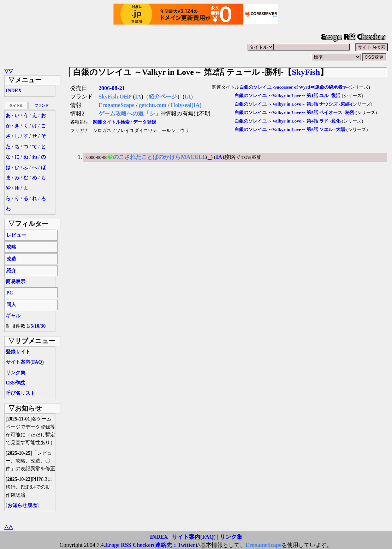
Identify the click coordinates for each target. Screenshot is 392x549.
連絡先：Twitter (175, 545)
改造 (11, 259)
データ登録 (145, 122)
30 (43, 326)
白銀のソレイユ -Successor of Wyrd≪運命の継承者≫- (294, 87)
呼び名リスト (20, 393)
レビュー (16, 235)
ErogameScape (117, 105)
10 (37, 326)
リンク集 (16, 373)
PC (10, 293)
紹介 (11, 271)
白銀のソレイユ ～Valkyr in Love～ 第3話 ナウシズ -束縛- (293, 104)
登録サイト (18, 352)
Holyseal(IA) (186, 105)
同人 (11, 305)
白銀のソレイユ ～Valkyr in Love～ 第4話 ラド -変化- (288, 121)
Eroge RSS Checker (129, 545)
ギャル (13, 316)
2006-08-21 (112, 88)
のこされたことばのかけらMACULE (159, 157)
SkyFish (306, 72)
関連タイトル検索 (111, 122)
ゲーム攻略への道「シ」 (130, 114)
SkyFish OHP (115, 97)
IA (138, 97)
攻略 (11, 247)
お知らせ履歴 (22, 505)
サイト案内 (18, 362)
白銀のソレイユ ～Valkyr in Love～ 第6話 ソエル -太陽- (290, 130)
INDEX (14, 91)
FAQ (37, 362)
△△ (8, 527)
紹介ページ (163, 97)
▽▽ (8, 71)
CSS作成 (15, 383)
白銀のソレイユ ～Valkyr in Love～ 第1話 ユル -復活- (288, 96)
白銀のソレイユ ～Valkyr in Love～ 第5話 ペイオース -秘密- (295, 113)
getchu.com (153, 105)
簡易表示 (16, 282)
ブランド (42, 105)
